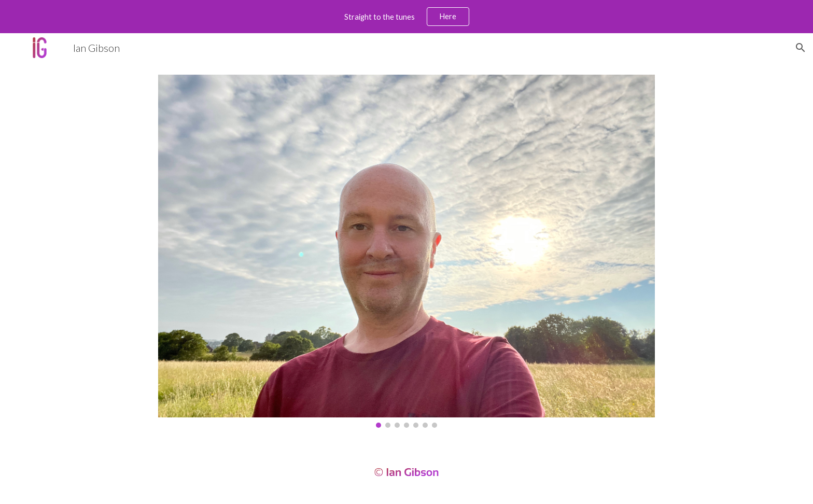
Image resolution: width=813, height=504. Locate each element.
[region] (406, 17)
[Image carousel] (406, 251)
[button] (801, 48)
